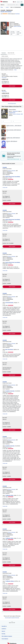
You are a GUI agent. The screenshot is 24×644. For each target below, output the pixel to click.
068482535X (16, 111)
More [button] (16, 70)
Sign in (18, 2)
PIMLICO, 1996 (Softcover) (12, 141)
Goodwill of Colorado (10, 391)
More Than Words (9, 350)
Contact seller (5, 188)
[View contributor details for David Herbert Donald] (6, 12)
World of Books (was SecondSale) (13, 177)
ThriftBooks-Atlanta (10, 581)
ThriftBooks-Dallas (9, 495)
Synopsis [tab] (4, 53)
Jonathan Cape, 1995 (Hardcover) (13, 138)
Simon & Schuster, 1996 (18, 114)
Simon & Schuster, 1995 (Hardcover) (14, 130)
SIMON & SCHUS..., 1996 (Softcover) (14, 126)
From (13, 33)
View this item (4, 78)
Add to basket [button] (12, 86)
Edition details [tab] (5, 56)
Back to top (12, 623)
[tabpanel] (11, 64)
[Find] (22, 5)
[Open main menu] (3, 5)
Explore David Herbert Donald (14, 159)
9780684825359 (12, 113)
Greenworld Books (9, 303)
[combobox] (14, 5)
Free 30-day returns (12, 104)
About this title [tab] (11, 53)
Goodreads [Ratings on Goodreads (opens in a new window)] (17, 14)
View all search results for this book (12, 618)
